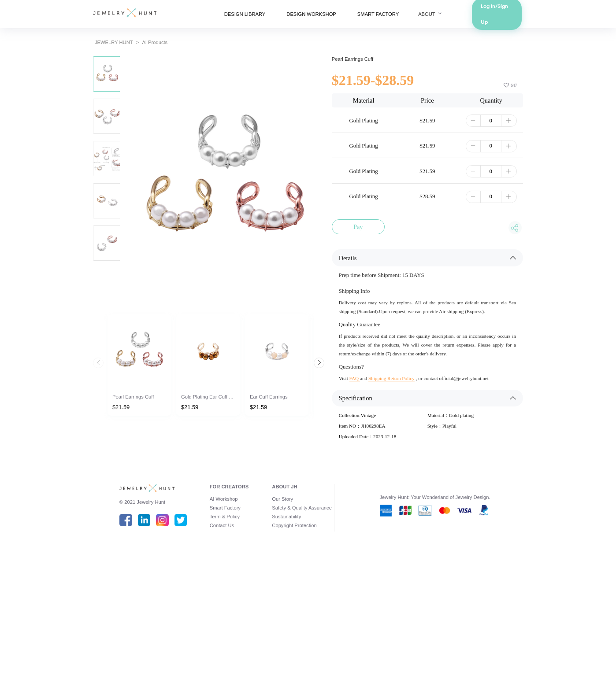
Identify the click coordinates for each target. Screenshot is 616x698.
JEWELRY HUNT (65, 53)
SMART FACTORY (395, 18)
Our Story (276, 625)
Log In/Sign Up (543, 18)
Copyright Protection (291, 659)
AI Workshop (203, 625)
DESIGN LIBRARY (228, 18)
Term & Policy (204, 648)
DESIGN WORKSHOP (312, 18)
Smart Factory (204, 636)
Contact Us (200, 659)
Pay (371, 284)
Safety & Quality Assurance (301, 636)
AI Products (116, 53)
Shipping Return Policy (412, 473)
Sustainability (281, 648)
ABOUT (461, 18)
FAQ (366, 473)
